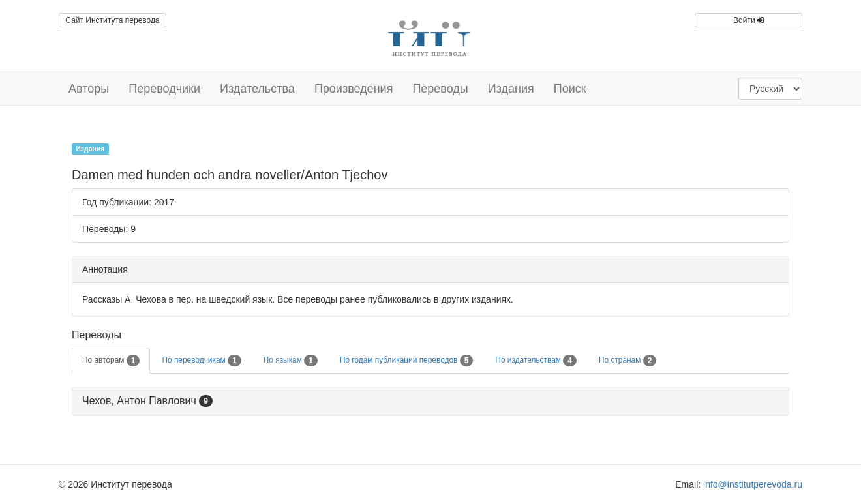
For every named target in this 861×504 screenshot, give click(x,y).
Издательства (257, 89)
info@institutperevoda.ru (753, 484)
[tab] (430, 401)
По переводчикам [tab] (201, 361)
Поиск (570, 89)
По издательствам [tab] (536, 361)
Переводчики (164, 89)
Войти (748, 20)
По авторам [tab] (111, 361)
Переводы (440, 89)
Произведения (354, 89)
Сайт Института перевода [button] (112, 20)
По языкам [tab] (291, 361)
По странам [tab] (627, 361)
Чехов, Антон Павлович (139, 401)
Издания (511, 89)
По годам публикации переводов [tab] (406, 361)
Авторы (89, 89)
